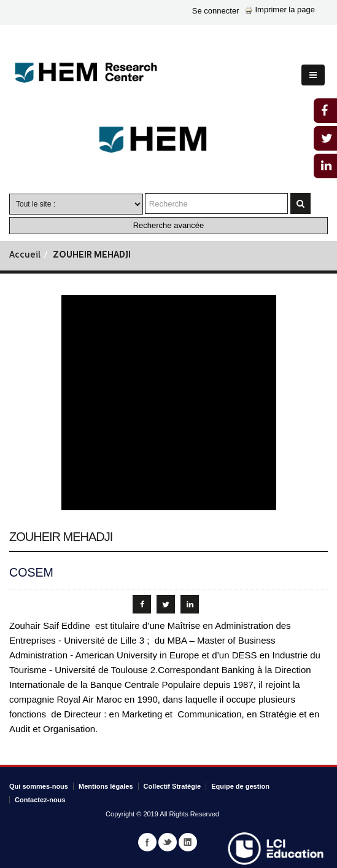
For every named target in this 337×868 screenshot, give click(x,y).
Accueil (25, 255)
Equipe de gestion (240, 786)
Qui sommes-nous (39, 786)
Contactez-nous (40, 800)
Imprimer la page (280, 10)
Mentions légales (106, 786)
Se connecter (216, 11)
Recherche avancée (169, 225)
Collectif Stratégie (172, 786)
